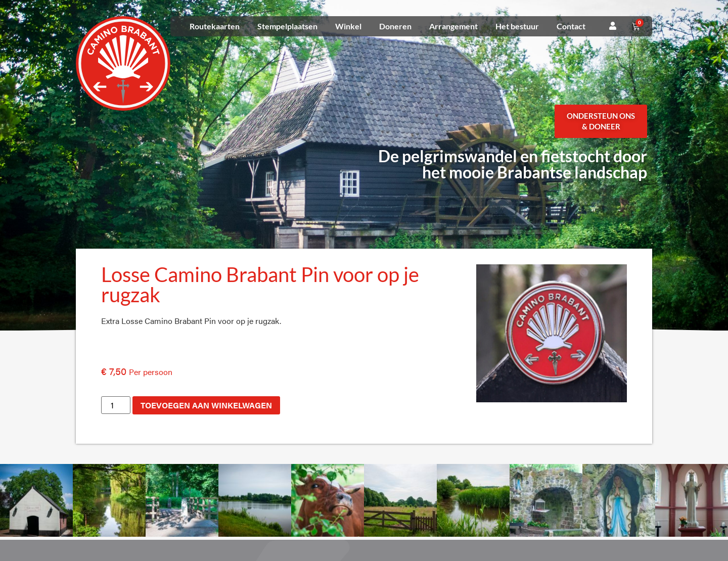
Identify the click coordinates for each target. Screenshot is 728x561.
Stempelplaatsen (287, 26)
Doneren (395, 26)
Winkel (348, 26)
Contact (571, 26)
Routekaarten (215, 26)
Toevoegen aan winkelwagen (206, 405)
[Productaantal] (116, 405)
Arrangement (453, 26)
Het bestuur (517, 26)
